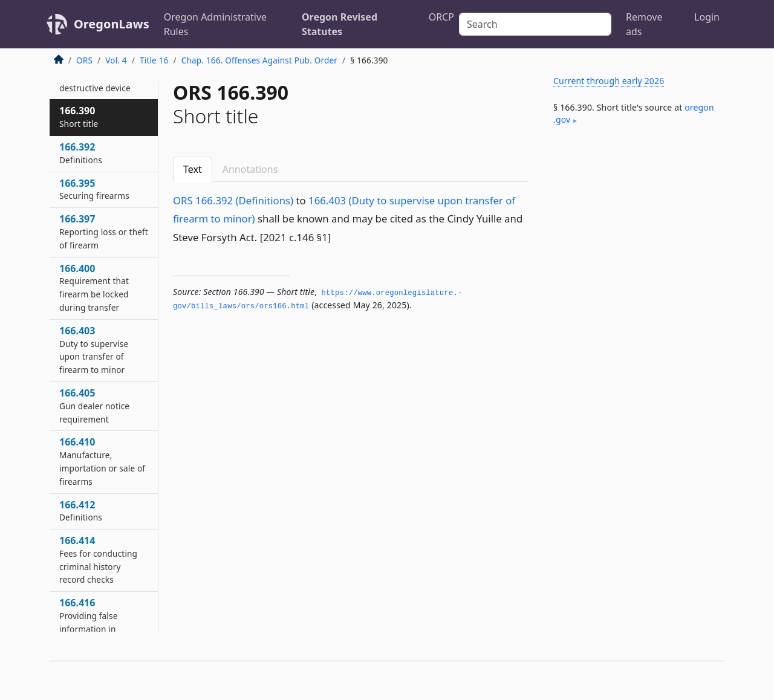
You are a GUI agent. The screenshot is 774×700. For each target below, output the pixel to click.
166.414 (98, 559)
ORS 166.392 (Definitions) (233, 200)
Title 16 (154, 60)
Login (707, 17)
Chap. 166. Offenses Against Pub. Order (259, 60)
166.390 (79, 117)
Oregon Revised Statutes (340, 24)
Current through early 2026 (609, 81)
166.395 (94, 189)
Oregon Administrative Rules (215, 24)
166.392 (81, 153)
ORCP (441, 17)
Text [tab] (193, 169)
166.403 (94, 350)
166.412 (81, 511)
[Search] (535, 24)
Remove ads (644, 24)
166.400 (94, 287)
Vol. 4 (116, 60)
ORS (84, 60)
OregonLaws (112, 24)
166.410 (102, 461)
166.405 (94, 406)
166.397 (104, 232)
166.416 (99, 628)
